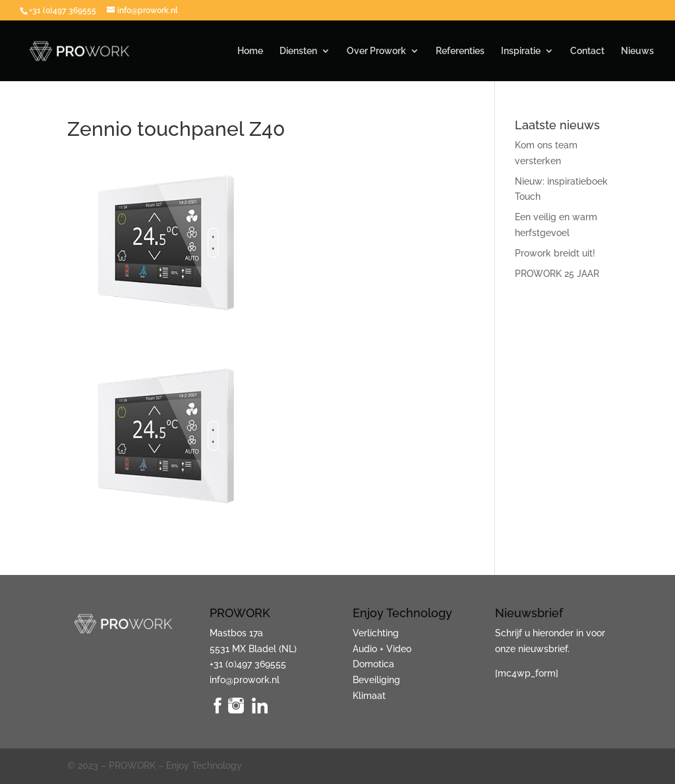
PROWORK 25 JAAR (557, 274)
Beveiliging (376, 680)
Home (250, 51)
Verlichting (376, 633)
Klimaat (369, 696)
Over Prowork (376, 51)
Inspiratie (521, 51)
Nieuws (637, 51)
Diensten (298, 51)
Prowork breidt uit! (555, 253)
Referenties (460, 51)
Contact (587, 51)
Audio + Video (382, 649)
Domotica (373, 664)
